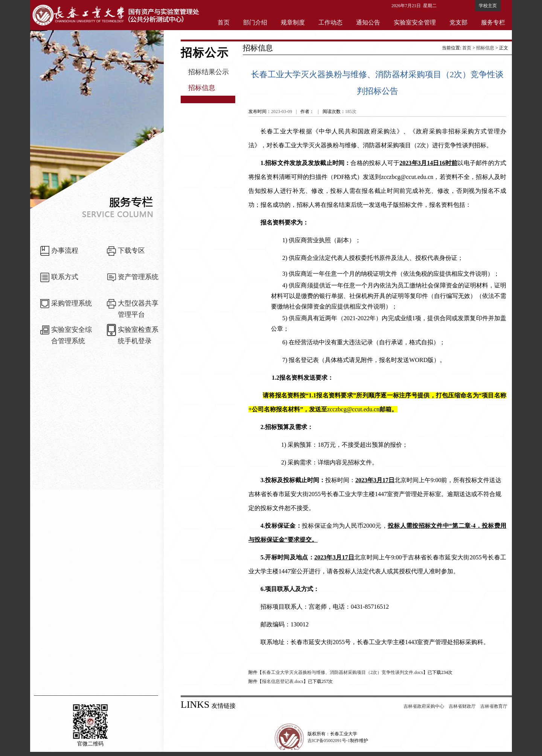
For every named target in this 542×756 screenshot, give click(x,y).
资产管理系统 (138, 277)
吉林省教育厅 (494, 706)
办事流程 (65, 250)
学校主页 (488, 6)
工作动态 (330, 22)
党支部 (458, 22)
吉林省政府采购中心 (424, 706)
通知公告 (368, 22)
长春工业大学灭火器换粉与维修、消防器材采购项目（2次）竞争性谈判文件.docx (343, 672)
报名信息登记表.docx (283, 681)
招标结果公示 (209, 72)
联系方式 (65, 277)
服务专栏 (493, 22)
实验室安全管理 (415, 22)
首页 (224, 22)
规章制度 (293, 22)
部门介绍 (255, 22)
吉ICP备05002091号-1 (329, 741)
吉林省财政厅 (462, 706)
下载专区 (131, 250)
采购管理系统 (72, 303)
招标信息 (202, 88)
